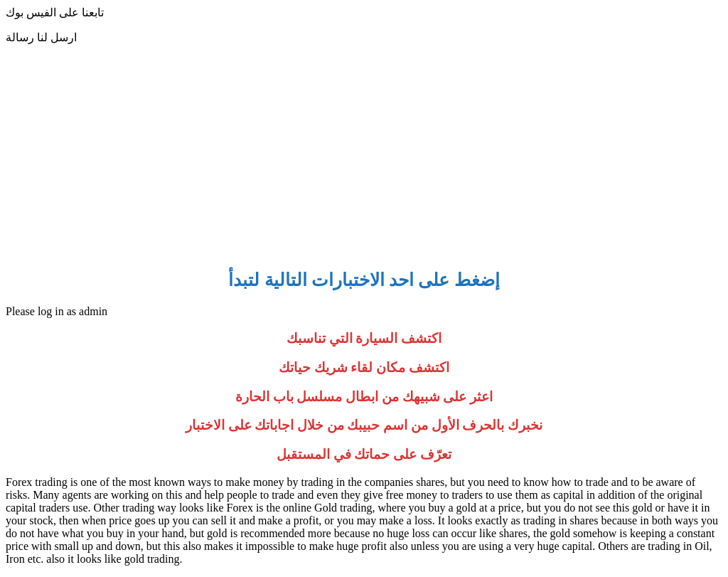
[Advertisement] (364, 155)
